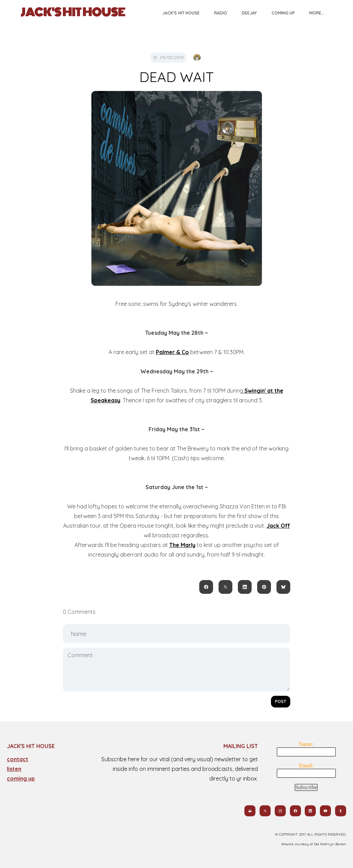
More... (317, 13)
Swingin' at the (263, 391)
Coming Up (283, 13)
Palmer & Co (172, 352)
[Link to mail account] (250, 811)
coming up (21, 778)
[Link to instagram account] (280, 811)
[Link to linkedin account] (310, 811)
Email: (306, 766)
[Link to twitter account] (265, 811)
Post (281, 701)
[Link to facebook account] (295, 811)
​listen (14, 769)
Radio (221, 13)
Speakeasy (105, 400)
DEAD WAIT (176, 77)
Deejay (249, 13)
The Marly (182, 545)
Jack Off (278, 526)
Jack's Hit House (181, 13)
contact (18, 759)
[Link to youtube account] (325, 811)
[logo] (73, 12)
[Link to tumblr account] (341, 811)
